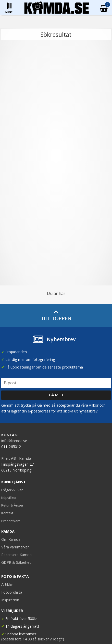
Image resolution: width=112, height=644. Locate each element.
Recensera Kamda (16, 555)
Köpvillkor (9, 498)
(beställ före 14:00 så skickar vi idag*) (33, 639)
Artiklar (7, 584)
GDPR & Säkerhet (16, 562)
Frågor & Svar (12, 490)
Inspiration (10, 600)
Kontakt (7, 513)
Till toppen (56, 315)
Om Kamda (11, 539)
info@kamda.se (14, 441)
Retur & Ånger (12, 505)
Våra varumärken (15, 547)
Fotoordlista (12, 592)
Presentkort (10, 521)
